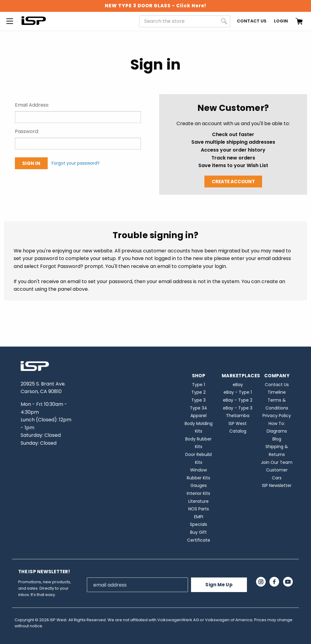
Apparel (198, 416)
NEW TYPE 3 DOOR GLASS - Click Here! (155, 6)
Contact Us (252, 21)
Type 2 (198, 392)
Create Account (233, 182)
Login (281, 21)
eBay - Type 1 (238, 392)
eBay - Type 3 (238, 408)
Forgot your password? (76, 163)
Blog (277, 439)
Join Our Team (277, 462)
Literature (198, 501)
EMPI (199, 517)
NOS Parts (199, 509)
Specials (198, 524)
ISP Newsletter (277, 485)
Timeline (277, 392)
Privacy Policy (277, 416)
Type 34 (198, 408)
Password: (27, 131)
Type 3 (198, 400)
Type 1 (198, 385)
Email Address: (32, 105)
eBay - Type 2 (238, 400)
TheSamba (238, 416)
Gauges (199, 485)
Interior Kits (198, 493)
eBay (238, 385)
